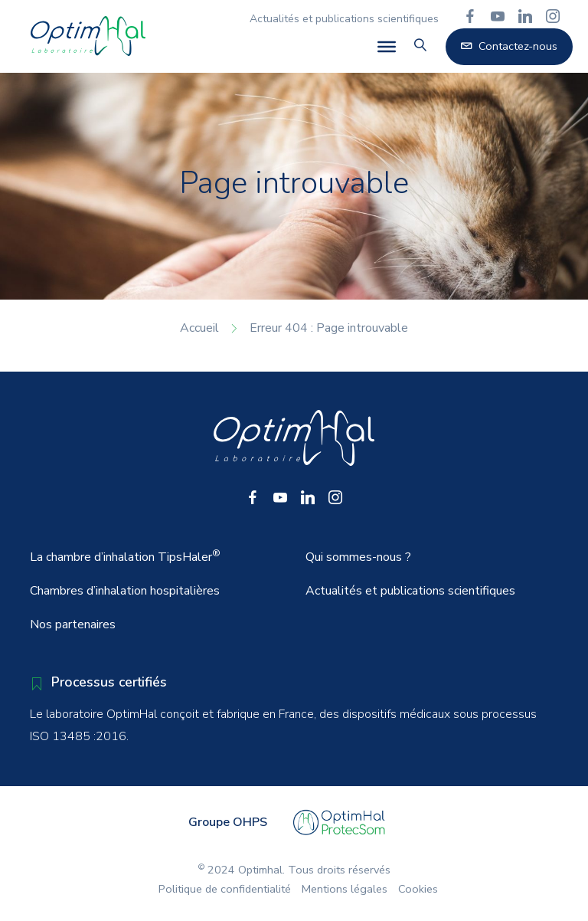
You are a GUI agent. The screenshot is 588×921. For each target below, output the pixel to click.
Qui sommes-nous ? (358, 557)
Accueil (199, 328)
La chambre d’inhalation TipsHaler (125, 557)
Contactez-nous (509, 46)
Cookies (418, 889)
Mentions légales (345, 889)
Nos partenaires (73, 624)
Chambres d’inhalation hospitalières (125, 591)
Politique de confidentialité (225, 889)
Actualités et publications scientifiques (344, 19)
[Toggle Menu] (387, 47)
